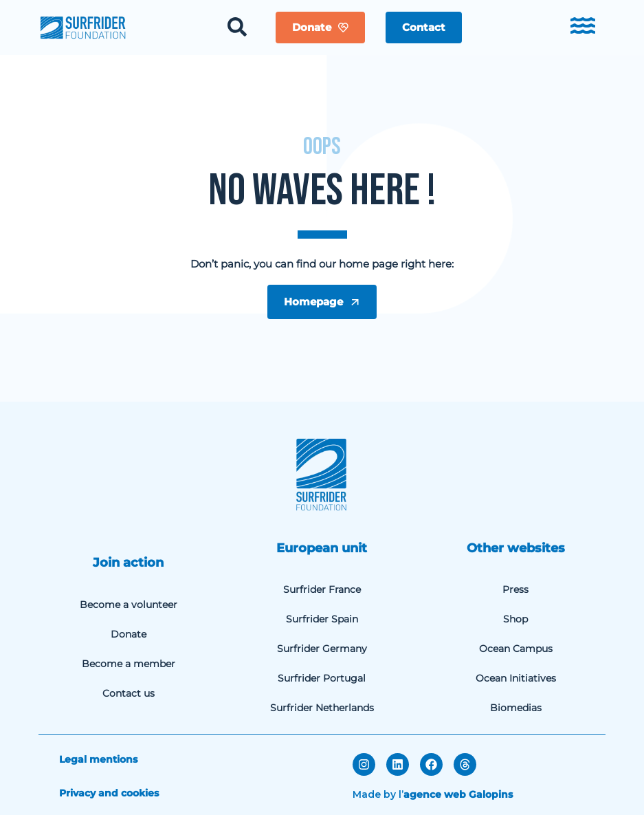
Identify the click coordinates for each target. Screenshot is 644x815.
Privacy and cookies (109, 793)
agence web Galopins (458, 794)
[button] (424, 28)
